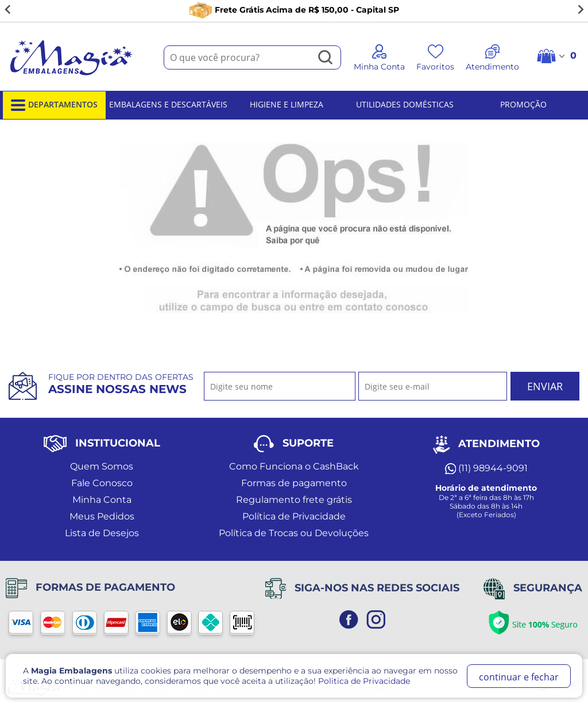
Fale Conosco (102, 483)
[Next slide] (580, 10)
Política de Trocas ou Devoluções (294, 533)
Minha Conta (102, 500)
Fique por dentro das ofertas (121, 384)
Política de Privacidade (294, 516)
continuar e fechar (519, 677)
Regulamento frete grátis (294, 500)
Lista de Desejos (102, 533)
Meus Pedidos (102, 516)
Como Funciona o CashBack (294, 466)
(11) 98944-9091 (486, 468)
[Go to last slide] (8, 10)
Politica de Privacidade (364, 681)
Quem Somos (102, 466)
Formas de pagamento (294, 483)
